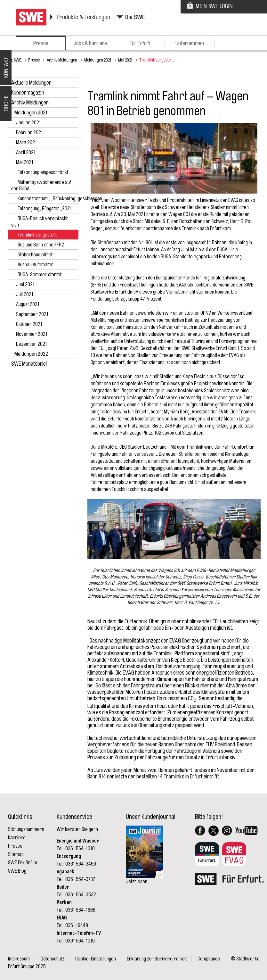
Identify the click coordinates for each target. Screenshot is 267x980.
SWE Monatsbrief (29, 364)
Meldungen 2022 (31, 354)
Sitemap (16, 854)
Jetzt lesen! (137, 882)
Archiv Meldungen (62, 60)
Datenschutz (53, 959)
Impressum (19, 959)
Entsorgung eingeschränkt (43, 172)
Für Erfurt (140, 43)
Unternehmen (190, 43)
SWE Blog (17, 871)
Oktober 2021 (29, 324)
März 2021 (26, 143)
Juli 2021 (25, 295)
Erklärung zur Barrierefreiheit (157, 959)
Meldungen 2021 (98, 60)
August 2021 (28, 304)
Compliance (209, 959)
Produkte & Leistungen (83, 17)
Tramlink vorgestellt (157, 60)
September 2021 (32, 314)
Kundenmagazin (28, 93)
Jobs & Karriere (90, 43)
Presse (41, 43)
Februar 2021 (29, 133)
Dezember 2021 (32, 344)
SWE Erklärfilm (23, 863)
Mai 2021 (125, 60)
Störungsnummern (26, 829)
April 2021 (26, 153)
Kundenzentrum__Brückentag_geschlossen (60, 199)
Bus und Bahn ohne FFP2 (41, 245)
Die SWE (135, 17)
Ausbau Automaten (36, 265)
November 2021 (32, 334)
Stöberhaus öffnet (35, 255)
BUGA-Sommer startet (40, 275)
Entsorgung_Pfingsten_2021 (45, 209)
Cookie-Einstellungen (96, 959)
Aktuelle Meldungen (31, 83)
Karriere (17, 838)
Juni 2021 (25, 285)
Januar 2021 (28, 123)
